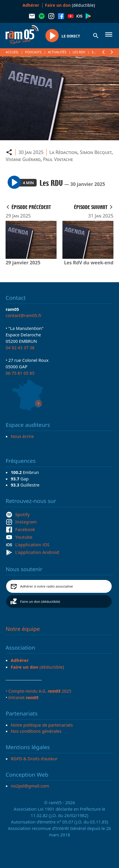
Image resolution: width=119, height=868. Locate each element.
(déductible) (70, 5)
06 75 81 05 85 (20, 373)
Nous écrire (22, 436)
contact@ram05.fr (24, 315)
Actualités (57, 52)
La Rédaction (63, 152)
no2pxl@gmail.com (30, 786)
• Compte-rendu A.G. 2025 (38, 691)
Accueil (12, 52)
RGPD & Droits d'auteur (34, 759)
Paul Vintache (58, 159)
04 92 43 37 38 (20, 347)
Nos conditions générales (36, 731)
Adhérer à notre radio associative (47, 586)
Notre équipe (23, 629)
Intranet (23, 697)
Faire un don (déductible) (40, 601)
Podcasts (33, 52)
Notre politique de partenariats (42, 725)
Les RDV (79, 52)
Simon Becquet (96, 152)
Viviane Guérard (23, 159)
